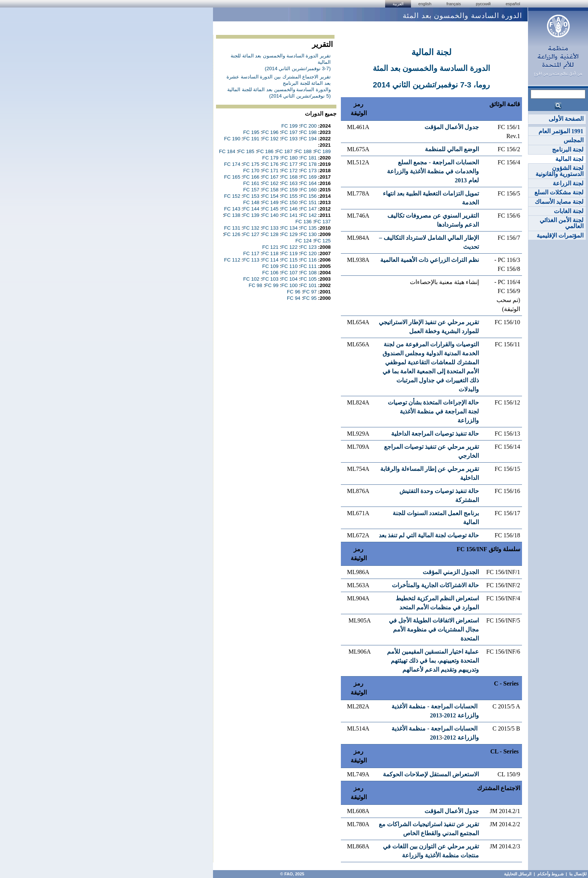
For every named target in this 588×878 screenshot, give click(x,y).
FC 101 (308, 285)
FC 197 (289, 132)
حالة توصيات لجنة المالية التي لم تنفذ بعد (429, 535)
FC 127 (251, 234)
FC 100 (289, 285)
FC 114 (270, 260)
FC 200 (308, 126)
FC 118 (270, 253)
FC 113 (251, 260)
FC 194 (308, 139)
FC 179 (270, 158)
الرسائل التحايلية (518, 874)
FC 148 (251, 202)
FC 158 (270, 190)
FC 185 (246, 151)
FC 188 (304, 151)
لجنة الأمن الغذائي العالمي (562, 223)
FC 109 (270, 266)
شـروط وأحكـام (550, 874)
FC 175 (251, 164)
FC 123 (308, 247)
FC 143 (232, 209)
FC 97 (310, 292)
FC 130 (308, 234)
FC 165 (232, 177)
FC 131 (232, 228)
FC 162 (270, 183)
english (425, 4)
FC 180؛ (289, 158)
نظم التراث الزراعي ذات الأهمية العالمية (430, 260)
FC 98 (255, 285)
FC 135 (308, 228)
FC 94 (294, 298)
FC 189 (323, 151)
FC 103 (270, 279)
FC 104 (289, 279)
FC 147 (308, 209)
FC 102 (251, 279)
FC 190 (232, 139)
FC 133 (270, 228)
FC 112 (232, 260)
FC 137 (323, 222)
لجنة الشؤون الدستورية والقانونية (559, 171)
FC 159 (289, 190)
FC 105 (308, 279)
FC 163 (289, 183)
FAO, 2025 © (292, 874)
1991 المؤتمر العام (561, 131)
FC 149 (270, 202)
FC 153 (251, 196)
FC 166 (251, 177)
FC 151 (308, 202)
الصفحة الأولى (566, 119)
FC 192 (270, 139)
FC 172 (289, 171)
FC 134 (289, 228)
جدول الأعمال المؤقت (452, 127)
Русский (483, 4)
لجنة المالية (569, 159)
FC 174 (232, 164)
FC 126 (232, 234)
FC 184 (227, 151)
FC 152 (232, 196)
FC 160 (308, 190)
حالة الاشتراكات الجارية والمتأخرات (435, 585)
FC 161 (251, 183)
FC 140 (270, 215)
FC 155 (289, 196)
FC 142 (308, 215)
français (454, 4)
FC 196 (270, 132)
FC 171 (270, 171)
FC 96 (294, 292)
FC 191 (251, 139)
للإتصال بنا (578, 874)
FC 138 (232, 215)
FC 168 (289, 177)
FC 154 (270, 196)
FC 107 (289, 273)
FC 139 (251, 215)
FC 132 (251, 228)
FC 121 (270, 247)
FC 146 (289, 209)
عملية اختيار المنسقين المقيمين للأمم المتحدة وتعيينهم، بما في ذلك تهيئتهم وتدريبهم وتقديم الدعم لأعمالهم (433, 661)
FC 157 (251, 190)
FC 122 (289, 247)
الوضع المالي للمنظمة (452, 149)
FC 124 (304, 241)
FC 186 (265, 151)
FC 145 (270, 209)
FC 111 (308, 266)
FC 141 (289, 215)
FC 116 (308, 260)
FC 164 (308, 183)
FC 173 (308, 171)
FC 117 (251, 253)
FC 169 (308, 177)
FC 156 (308, 196)
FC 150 (289, 202)
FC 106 (270, 273)
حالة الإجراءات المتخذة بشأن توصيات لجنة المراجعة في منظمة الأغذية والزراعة (433, 411)
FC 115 (289, 260)
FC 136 (304, 222)
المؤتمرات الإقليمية (560, 235)
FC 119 (289, 253)
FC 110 (289, 266)
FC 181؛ (308, 158)
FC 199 (289, 126)
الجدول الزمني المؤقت (451, 572)
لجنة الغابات (569, 211)
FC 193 (289, 139)
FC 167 (270, 177)
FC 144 (251, 209)
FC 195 (251, 132)
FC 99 (272, 285)
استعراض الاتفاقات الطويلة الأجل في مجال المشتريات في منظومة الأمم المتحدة (434, 629)
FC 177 (289, 164)
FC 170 (251, 171)
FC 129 (289, 234)
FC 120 (308, 253)
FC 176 (270, 164)
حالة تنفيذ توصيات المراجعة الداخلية (435, 434)
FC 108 (308, 273)
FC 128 (270, 234)
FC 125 (323, 241)
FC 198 (308, 132)
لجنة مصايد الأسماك (559, 202)
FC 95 (310, 298)
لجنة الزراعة (568, 183)
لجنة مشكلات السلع (559, 192)
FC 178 (308, 164)
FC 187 (284, 151)
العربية (398, 4)
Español (513, 4)
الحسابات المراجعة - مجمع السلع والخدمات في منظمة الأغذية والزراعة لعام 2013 (433, 171)
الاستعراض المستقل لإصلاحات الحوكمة (431, 774)
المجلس (574, 140)
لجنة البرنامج (568, 150)
